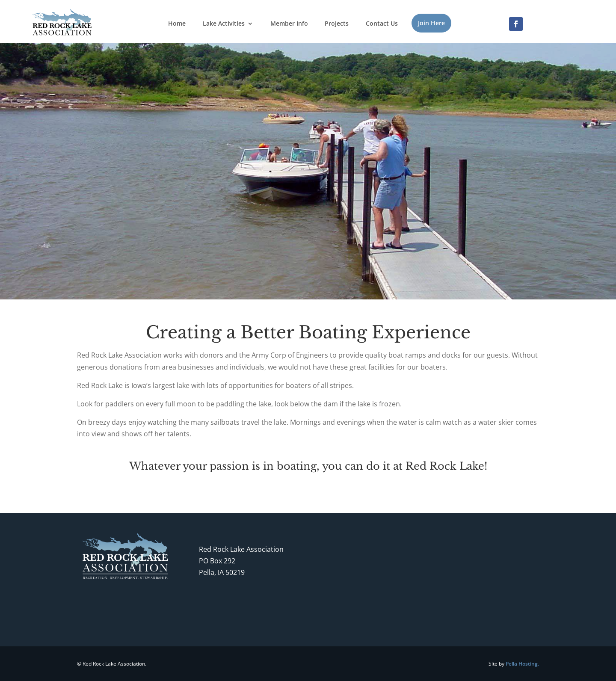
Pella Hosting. (522, 664)
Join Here (431, 23)
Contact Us (382, 24)
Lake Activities (224, 24)
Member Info (289, 24)
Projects (337, 24)
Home (177, 24)
